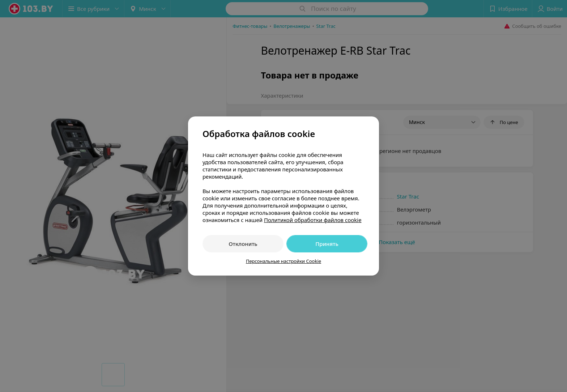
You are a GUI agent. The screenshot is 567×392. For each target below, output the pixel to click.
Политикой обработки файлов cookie (313, 220)
